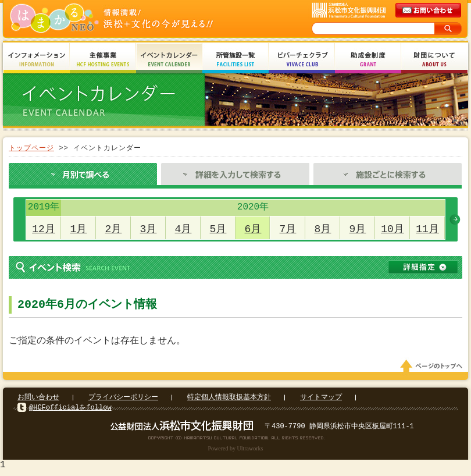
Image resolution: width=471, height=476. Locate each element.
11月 (427, 229)
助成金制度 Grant (368, 60)
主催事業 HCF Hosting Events (103, 60)
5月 (218, 229)
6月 (253, 229)
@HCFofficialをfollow (70, 411)
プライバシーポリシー (123, 401)
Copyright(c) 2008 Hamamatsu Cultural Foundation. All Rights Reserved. (236, 441)
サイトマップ (321, 401)
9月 (358, 229)
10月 (392, 229)
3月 (149, 229)
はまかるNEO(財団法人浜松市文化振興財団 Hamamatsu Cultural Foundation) (137, 19)
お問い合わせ (38, 401)
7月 (288, 229)
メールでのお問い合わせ (429, 10)
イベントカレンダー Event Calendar (169, 60)
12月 (44, 229)
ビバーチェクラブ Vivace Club (302, 60)
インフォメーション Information (37, 60)
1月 (79, 229)
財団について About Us (434, 60)
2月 (114, 229)
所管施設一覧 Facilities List (235, 60)
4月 (183, 229)
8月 (323, 229)
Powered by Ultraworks (236, 452)
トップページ (31, 148)
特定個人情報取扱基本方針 (229, 401)
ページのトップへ (433, 370)
